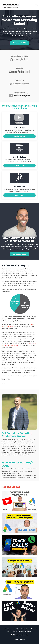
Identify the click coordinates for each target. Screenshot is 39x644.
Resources (7, 629)
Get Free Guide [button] (20, 43)
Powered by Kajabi (20, 640)
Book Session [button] (20, 195)
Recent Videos (11, 487)
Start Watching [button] (20, 136)
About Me (16, 629)
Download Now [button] (20, 166)
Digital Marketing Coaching (22, 631)
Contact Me (25, 629)
